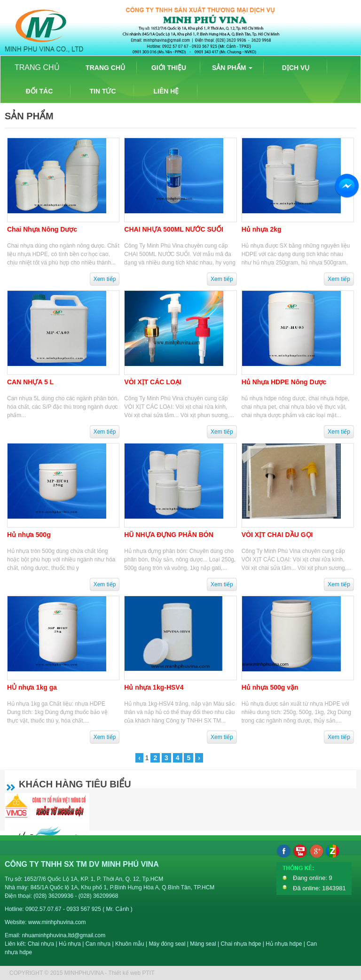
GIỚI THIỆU (169, 68)
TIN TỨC (102, 91)
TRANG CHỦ (37, 67)
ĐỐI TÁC (39, 91)
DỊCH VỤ (296, 68)
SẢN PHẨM (232, 68)
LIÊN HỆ (166, 91)
